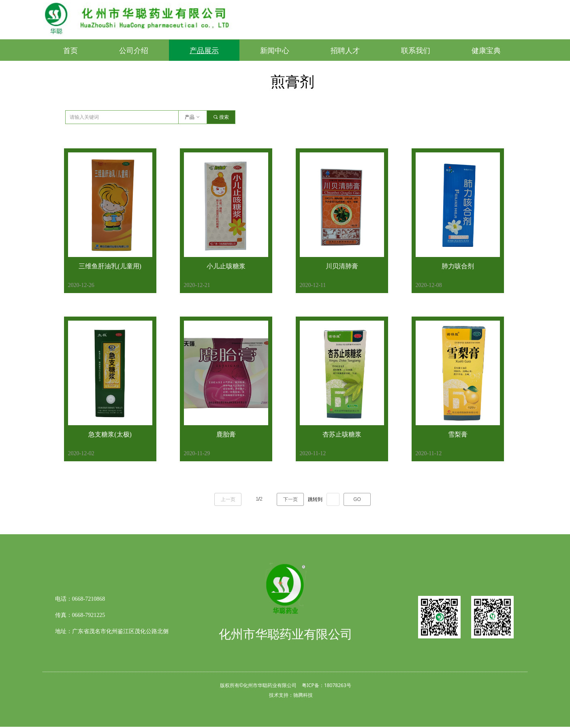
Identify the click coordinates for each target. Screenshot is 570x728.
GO (357, 499)
